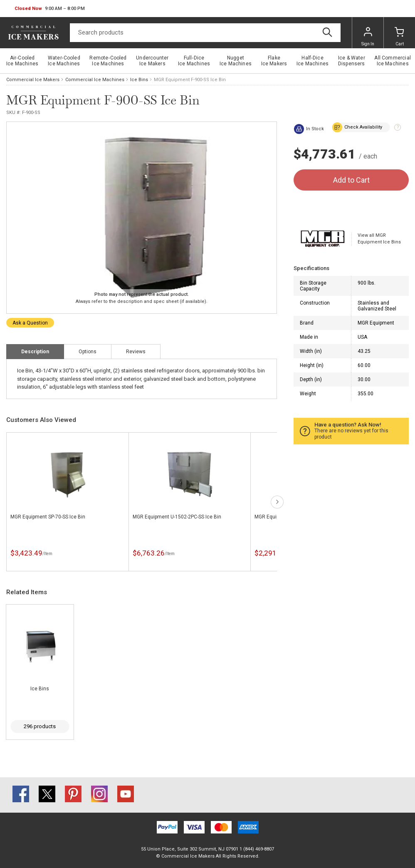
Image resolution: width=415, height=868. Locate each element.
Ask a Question (30, 323)
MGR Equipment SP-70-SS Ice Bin (48, 517)
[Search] (205, 33)
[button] (50, 9)
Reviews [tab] (136, 352)
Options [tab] (88, 352)
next (277, 502)
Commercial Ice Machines (95, 80)
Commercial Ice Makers (33, 80)
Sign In (368, 37)
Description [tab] (35, 352)
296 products (40, 726)
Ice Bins (139, 80)
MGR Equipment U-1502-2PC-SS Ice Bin (177, 517)
